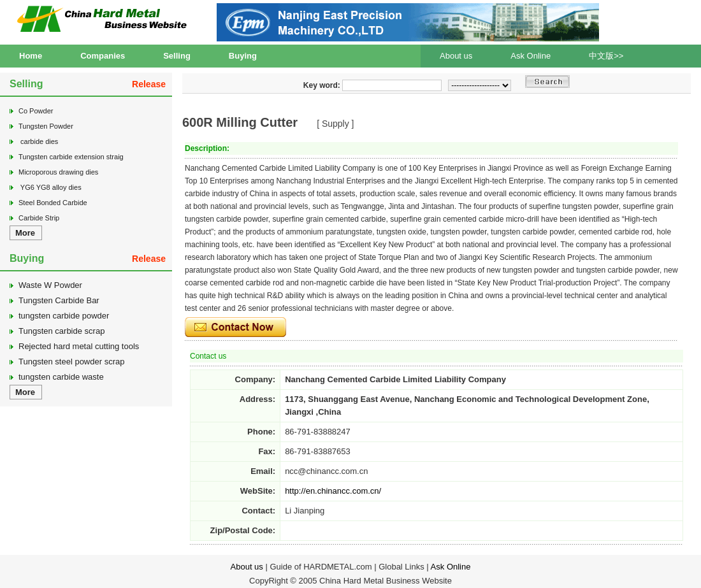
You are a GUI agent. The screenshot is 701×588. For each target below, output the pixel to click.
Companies (103, 56)
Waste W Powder (50, 285)
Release (149, 84)
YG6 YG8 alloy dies (50, 187)
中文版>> (606, 56)
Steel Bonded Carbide (53, 203)
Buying (243, 56)
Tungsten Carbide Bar (59, 300)
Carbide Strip (39, 218)
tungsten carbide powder (64, 316)
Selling (177, 56)
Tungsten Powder (46, 126)
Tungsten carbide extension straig (71, 157)
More (25, 233)
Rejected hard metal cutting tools (79, 346)
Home (31, 56)
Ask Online (531, 56)
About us (456, 56)
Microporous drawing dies (58, 172)
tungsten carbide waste (61, 377)
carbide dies (38, 141)
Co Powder (36, 111)
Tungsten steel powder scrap (71, 362)
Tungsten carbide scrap (61, 331)
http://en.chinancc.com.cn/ (333, 491)
